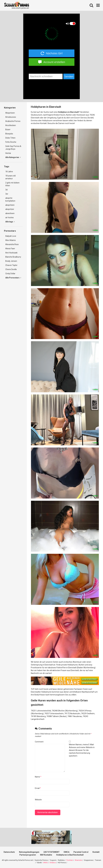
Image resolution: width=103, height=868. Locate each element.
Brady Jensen (11, 261)
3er (7, 194)
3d (6, 190)
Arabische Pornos (13, 121)
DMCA (67, 852)
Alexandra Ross (12, 244)
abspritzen (10, 205)
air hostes (10, 218)
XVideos (53, 863)
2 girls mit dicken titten (12, 184)
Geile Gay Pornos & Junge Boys (13, 148)
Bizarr (8, 130)
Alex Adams (11, 240)
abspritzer (10, 209)
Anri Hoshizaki (11, 253)
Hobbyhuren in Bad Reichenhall (70, 855)
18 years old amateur (10, 177)
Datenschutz (9, 852)
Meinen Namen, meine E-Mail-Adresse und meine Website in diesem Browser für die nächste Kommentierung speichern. (82, 750)
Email (38, 788)
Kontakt (96, 852)
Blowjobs (9, 134)
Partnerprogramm (28, 855)
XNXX (45, 863)
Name (38, 777)
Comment (39, 742)
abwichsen (10, 213)
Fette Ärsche (11, 142)
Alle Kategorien (13, 157)
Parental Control (81, 852)
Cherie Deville (11, 269)
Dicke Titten (10, 138)
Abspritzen (10, 113)
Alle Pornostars (13, 278)
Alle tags (10, 222)
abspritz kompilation (10, 199)
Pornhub (70, 860)
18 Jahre (9, 172)
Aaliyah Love (11, 236)
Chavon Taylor (11, 265)
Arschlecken (11, 125)
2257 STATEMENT (51, 852)
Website (38, 800)
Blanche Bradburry (13, 257)
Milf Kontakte (46, 855)
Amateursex (11, 117)
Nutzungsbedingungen (29, 852)
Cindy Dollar (10, 274)
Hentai (8, 153)
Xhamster (78, 860)
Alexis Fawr (10, 249)
